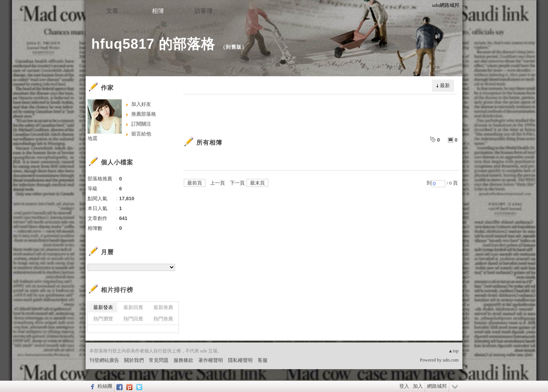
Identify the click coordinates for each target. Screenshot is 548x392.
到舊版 (234, 47)
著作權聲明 (211, 360)
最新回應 (133, 307)
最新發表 (103, 307)
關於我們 (134, 360)
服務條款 (183, 360)
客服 (263, 360)
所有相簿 (209, 143)
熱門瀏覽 (103, 319)
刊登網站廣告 (104, 360)
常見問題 (159, 360)
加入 (418, 386)
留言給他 (141, 134)
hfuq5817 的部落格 (153, 44)
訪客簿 (204, 11)
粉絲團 (105, 386)
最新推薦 (163, 307)
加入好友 (141, 104)
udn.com (451, 360)
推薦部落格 (144, 114)
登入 (404, 386)
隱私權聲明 (240, 360)
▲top (453, 351)
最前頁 (195, 183)
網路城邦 (437, 386)
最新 (445, 85)
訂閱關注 (141, 124)
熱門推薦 (163, 319)
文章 (112, 11)
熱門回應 (133, 319)
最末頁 (257, 183)
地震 (92, 138)
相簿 (158, 11)
